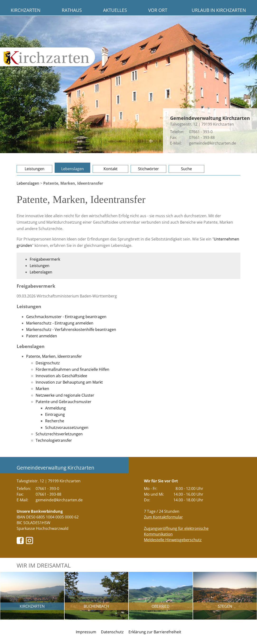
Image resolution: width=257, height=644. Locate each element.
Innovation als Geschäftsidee (61, 376)
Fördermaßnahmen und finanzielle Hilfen (72, 369)
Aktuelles (115, 10)
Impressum (86, 632)
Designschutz (48, 363)
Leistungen (35, 169)
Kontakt (111, 169)
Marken (42, 389)
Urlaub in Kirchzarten (219, 10)
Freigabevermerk (45, 259)
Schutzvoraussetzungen (67, 428)
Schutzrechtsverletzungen (59, 434)
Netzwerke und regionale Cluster (65, 395)
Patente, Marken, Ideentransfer (54, 356)
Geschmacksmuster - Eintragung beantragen (66, 317)
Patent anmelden (42, 336)
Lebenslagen (73, 169)
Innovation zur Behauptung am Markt (69, 382)
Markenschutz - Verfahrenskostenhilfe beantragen (71, 329)
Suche (186, 169)
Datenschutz (112, 632)
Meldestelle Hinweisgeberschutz (173, 540)
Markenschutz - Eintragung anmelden (60, 323)
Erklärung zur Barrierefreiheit (155, 632)
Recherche (55, 421)
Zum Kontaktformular (163, 517)
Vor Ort (158, 10)
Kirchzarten (26, 10)
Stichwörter (148, 169)
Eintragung (55, 414)
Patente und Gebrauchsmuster (64, 402)
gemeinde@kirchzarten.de (213, 143)
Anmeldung (55, 408)
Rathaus (72, 10)
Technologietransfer (54, 440)
